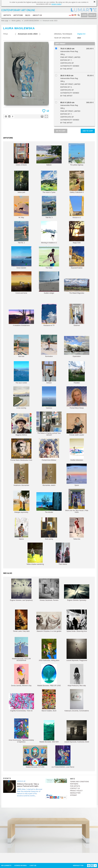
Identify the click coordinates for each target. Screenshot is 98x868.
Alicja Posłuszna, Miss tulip (77, 675)
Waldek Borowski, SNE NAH (49, 731)
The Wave (49, 258)
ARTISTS (7, 15)
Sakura (21, 529)
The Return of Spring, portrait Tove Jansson (49, 424)
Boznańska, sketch (49, 475)
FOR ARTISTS (75, 786)
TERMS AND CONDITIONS (79, 782)
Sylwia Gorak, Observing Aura (77, 621)
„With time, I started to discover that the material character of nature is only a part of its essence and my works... (30, 792)
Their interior (63, 554)
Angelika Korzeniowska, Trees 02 (21, 702)
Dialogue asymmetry (21, 502)
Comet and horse (21, 283)
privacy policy (56, 4)
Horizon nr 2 (77, 207)
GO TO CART (61, 131)
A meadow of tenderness (21, 318)
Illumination (49, 346)
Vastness (49, 398)
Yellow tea (77, 529)
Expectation (77, 347)
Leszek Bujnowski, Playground (77, 650)
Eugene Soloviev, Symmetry (77, 593)
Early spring (49, 529)
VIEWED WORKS (20, 865)
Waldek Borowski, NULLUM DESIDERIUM (21, 649)
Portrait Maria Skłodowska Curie (21, 450)
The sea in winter (21, 372)
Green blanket (21, 258)
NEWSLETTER (75, 793)
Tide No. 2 (21, 232)
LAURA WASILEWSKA (32, 21)
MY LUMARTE (6, 865)
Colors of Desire (21, 155)
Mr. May (21, 207)
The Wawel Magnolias (77, 286)
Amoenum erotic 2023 (50, 21)
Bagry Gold (77, 232)
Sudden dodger (49, 283)
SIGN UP (92, 15)
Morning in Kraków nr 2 (49, 232)
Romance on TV (49, 315)
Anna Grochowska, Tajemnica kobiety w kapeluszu (21, 731)
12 (48, 111)
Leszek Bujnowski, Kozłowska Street (77, 731)
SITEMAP (73, 795)
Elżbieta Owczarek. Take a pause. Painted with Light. (28, 785)
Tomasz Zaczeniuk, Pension (49, 590)
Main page (5, 21)
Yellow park (21, 182)
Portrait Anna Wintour (49, 450)
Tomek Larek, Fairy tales (21, 621)
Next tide (21, 346)
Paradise (77, 372)
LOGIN (84, 15)
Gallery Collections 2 (77, 182)
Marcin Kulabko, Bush (49, 700)
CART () (33, 865)
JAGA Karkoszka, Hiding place (49, 650)
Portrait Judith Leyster (77, 425)
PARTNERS (74, 784)
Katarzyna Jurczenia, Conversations (77, 700)
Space (77, 475)
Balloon (49, 156)
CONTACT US (75, 788)
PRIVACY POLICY (76, 791)
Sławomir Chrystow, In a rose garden (49, 622)
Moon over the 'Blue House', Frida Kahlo (77, 501)
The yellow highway (77, 155)
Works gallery (16, 21)
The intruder (49, 503)
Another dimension (77, 450)
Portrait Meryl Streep (77, 398)
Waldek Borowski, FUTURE (35, 757)
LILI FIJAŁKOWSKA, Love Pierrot (63, 757)
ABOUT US (37, 15)
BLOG (28, 15)
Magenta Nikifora (21, 425)
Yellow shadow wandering (35, 554)
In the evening (21, 398)
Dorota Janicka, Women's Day (21, 675)
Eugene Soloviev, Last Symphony (21, 590)
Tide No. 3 (49, 207)
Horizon (49, 372)
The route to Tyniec (49, 182)
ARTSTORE (18, 15)
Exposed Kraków (77, 258)
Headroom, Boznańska (21, 475)
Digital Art (81, 34)
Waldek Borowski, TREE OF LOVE (49, 675)
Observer (77, 315)
